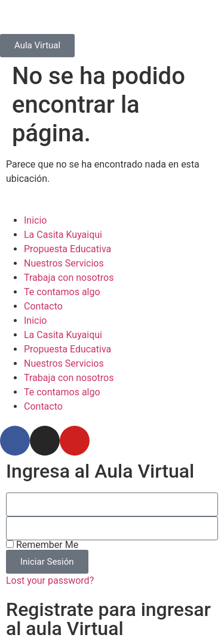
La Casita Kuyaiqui (63, 235)
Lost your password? (50, 580)
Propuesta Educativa (67, 249)
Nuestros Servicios (64, 263)
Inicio (35, 220)
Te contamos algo (62, 292)
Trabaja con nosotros (69, 278)
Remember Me (42, 545)
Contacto (43, 306)
